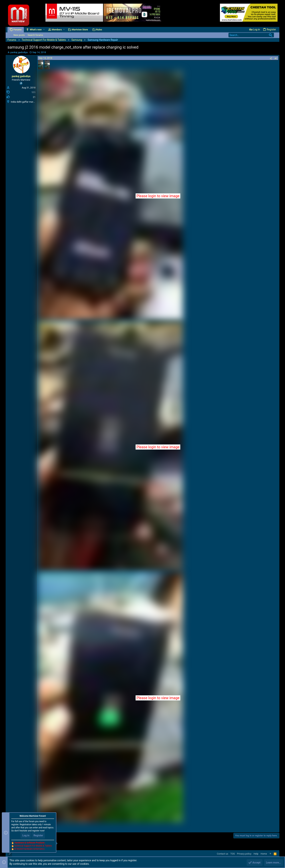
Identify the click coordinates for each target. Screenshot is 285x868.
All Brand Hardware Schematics (29, 849)
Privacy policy (244, 854)
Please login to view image (158, 196)
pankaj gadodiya (19, 52)
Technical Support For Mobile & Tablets (33, 846)
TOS (233, 854)
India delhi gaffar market (24, 102)
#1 (276, 58)
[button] (44, 30)
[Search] (251, 35)
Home (264, 854)
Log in (26, 836)
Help (256, 854)
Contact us (223, 854)
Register (38, 836)
